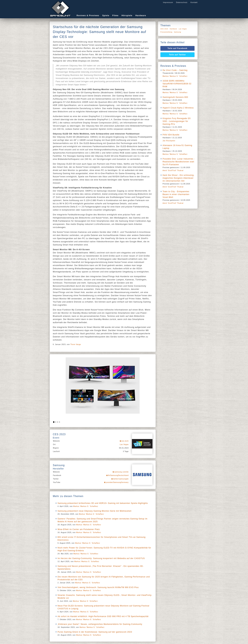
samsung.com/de (121, 472)
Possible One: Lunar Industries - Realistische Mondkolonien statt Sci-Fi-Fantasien (179, 162)
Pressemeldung (166, 32)
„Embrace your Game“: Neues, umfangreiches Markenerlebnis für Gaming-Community (100, 624)
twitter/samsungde (121, 479)
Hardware (141, 15)
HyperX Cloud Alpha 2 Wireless (178, 108)
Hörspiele (127, 15)
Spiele (106, 15)
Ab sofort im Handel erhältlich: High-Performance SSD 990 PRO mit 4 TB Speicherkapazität (103, 616)
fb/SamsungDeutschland (118, 475)
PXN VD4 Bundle (171, 135)
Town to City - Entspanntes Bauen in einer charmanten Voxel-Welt (176, 194)
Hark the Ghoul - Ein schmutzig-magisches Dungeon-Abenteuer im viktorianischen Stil (178, 178)
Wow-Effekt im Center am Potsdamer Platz (79, 529)
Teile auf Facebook (177, 48)
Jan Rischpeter (169, 141)
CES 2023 (164, 29)
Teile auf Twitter (178, 55)
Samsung (178, 32)
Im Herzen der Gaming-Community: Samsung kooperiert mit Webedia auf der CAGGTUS (101, 558)
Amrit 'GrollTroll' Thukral (173, 171)
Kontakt (194, 2)
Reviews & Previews (88, 15)
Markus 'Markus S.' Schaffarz (86, 506)
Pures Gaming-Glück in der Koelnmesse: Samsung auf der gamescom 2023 (95, 632)
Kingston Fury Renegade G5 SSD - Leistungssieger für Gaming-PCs (177, 121)
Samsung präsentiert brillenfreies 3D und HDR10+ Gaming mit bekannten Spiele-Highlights (103, 503)
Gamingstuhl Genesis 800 (175, 97)
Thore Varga (76, 344)
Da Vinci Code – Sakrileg (175, 70)
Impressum (168, 2)
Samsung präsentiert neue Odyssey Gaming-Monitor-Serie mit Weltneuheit (95, 511)
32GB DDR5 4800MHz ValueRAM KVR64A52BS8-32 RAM (177, 84)
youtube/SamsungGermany (117, 482)
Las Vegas (124, 444)
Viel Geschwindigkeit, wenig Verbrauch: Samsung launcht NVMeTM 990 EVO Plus (98, 587)
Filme (115, 15)
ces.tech (125, 441)
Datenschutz (182, 2)
